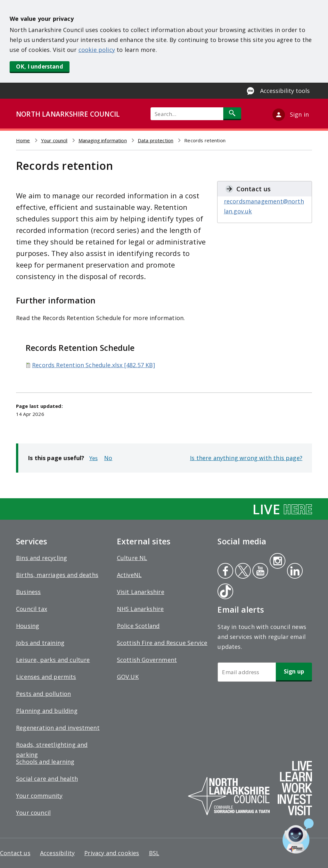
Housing (28, 626)
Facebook (225, 572)
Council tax (32, 609)
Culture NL (132, 558)
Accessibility (57, 853)
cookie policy (97, 50)
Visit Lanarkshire (141, 592)
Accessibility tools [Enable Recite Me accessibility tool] (285, 91)
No (108, 458)
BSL (154, 853)
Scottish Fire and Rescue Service (162, 643)
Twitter (242, 572)
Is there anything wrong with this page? (246, 458)
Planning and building (47, 711)
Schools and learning (45, 762)
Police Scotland (138, 626)
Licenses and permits (46, 677)
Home (23, 140)
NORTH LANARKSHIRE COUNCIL (68, 114)
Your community (39, 796)
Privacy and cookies (112, 853)
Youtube (260, 572)
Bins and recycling (41, 558)
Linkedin (294, 572)
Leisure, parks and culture (53, 660)
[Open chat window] (298, 836)
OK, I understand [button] (40, 66)
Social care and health (47, 779)
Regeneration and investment (58, 728)
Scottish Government (147, 660)
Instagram (277, 562)
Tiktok (224, 592)
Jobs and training (40, 643)
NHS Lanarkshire (140, 609)
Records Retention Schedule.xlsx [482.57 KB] (94, 365)
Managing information (103, 140)
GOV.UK (128, 677)
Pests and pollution (43, 694)
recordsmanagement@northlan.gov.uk (264, 206)
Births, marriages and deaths (57, 575)
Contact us (15, 853)
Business (28, 592)
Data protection (156, 140)
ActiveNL (129, 575)
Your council (54, 140)
